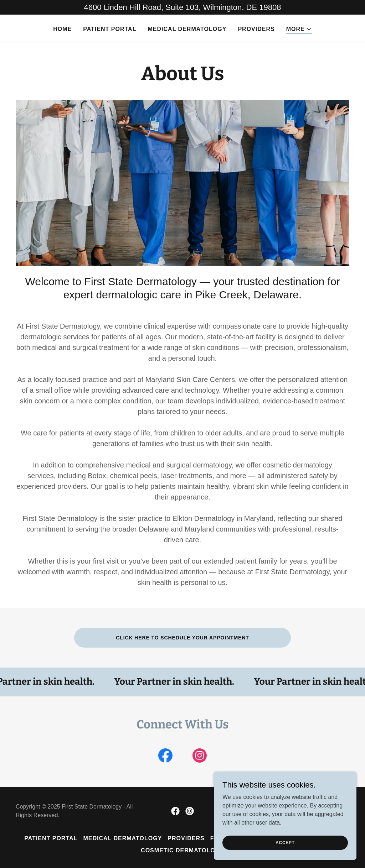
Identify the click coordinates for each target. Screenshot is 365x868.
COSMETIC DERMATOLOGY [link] (182, 850)
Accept (285, 842)
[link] (165, 757)
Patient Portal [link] (110, 29)
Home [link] (62, 29)
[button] (299, 29)
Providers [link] (256, 29)
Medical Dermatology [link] (187, 29)
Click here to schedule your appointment (182, 638)
